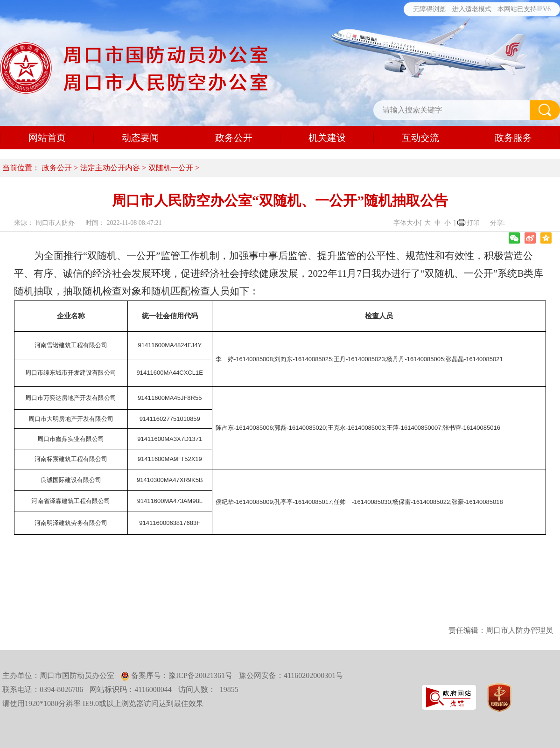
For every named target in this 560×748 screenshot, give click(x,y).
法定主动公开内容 (110, 168)
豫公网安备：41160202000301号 (291, 675)
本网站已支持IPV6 (524, 9)
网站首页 (47, 138)
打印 (473, 223)
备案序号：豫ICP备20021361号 (181, 675)
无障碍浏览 (429, 9)
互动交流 (420, 138)
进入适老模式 (472, 9)
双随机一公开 (171, 168)
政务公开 (234, 138)
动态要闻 (140, 138)
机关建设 (327, 138)
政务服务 (513, 138)
